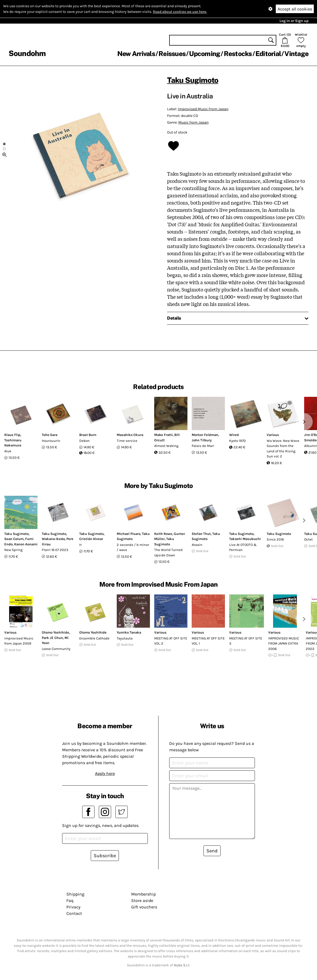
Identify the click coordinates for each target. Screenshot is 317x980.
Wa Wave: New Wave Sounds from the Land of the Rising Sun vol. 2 (283, 449)
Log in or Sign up (294, 21)
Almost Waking (166, 446)
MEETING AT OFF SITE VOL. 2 (171, 641)
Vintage (296, 54)
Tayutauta (125, 638)
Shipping (75, 894)
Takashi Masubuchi (245, 539)
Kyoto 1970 (237, 441)
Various (273, 435)
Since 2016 (275, 539)
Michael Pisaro (129, 534)
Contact (74, 913)
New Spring (13, 550)
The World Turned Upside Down (168, 552)
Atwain (197, 545)
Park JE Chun (52, 638)
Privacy (73, 907)
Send (212, 851)
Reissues (172, 54)
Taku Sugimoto (193, 80)
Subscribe (105, 856)
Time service (127, 441)
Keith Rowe (163, 534)
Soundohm (27, 53)
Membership (144, 894)
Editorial (268, 54)
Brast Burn (88, 435)
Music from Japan (193, 122)
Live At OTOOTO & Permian (243, 547)
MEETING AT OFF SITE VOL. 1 (208, 641)
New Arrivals (136, 54)
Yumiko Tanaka (129, 632)
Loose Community (56, 649)
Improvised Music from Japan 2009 (19, 641)
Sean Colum (14, 539)
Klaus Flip (12, 435)
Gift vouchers (144, 907)
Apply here (105, 773)
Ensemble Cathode (94, 638)
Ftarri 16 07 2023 (55, 550)
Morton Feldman (205, 435)
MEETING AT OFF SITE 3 (246, 641)
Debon (84, 441)
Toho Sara (50, 435)
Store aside (142, 901)
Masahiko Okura (130, 435)
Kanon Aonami (26, 544)
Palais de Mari (203, 446)
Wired (234, 435)
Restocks (238, 54)
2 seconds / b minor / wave (133, 547)
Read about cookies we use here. (180, 12)
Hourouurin (51, 441)
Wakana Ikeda (53, 539)
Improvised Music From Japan (203, 109)
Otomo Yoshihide (55, 632)
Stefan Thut (201, 534)
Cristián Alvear (91, 539)
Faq (70, 901)
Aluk (8, 451)
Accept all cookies (295, 9)
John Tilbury (202, 440)
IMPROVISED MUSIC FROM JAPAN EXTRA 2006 (284, 644)
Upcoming (205, 54)
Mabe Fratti (163, 435)
